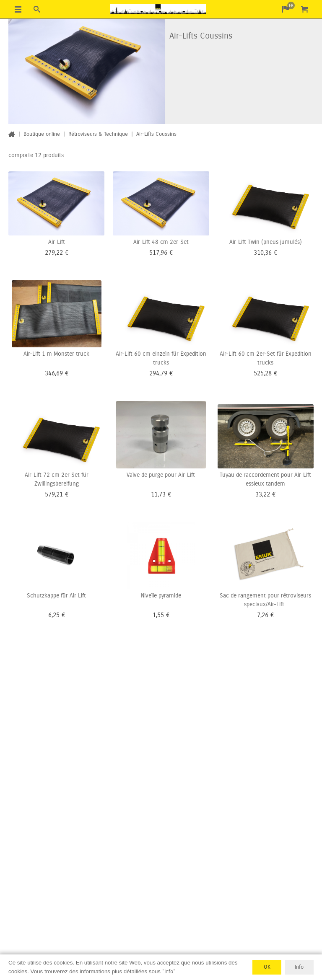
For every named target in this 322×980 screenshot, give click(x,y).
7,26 (263, 615)
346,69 (54, 373)
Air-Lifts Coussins (156, 134)
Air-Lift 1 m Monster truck (56, 354)
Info (299, 967)
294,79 (158, 373)
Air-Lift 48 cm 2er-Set (161, 242)
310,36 (263, 253)
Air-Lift (57, 242)
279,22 (54, 253)
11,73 (158, 494)
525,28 (263, 373)
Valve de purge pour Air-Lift (161, 475)
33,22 (263, 494)
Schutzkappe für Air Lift (56, 596)
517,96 (158, 253)
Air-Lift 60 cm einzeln (143, 354)
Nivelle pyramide (161, 596)
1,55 (158, 615)
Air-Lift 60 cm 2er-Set (247, 354)
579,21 (54, 494)
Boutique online (42, 134)
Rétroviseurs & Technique (98, 134)
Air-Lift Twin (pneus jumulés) (266, 242)
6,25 (54, 615)
